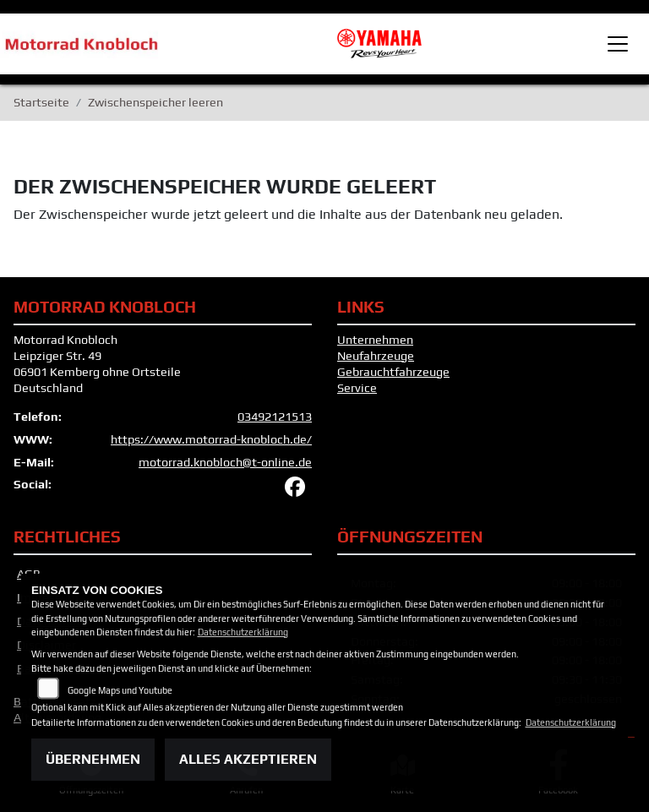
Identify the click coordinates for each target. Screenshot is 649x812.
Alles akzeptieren (248, 759)
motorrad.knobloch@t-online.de (225, 462)
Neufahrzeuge (376, 356)
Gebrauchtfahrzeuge (393, 372)
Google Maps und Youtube (120, 690)
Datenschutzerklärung (243, 632)
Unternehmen (375, 340)
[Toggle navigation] (618, 44)
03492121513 (275, 417)
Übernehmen (93, 759)
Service (357, 388)
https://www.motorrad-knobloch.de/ (211, 439)
